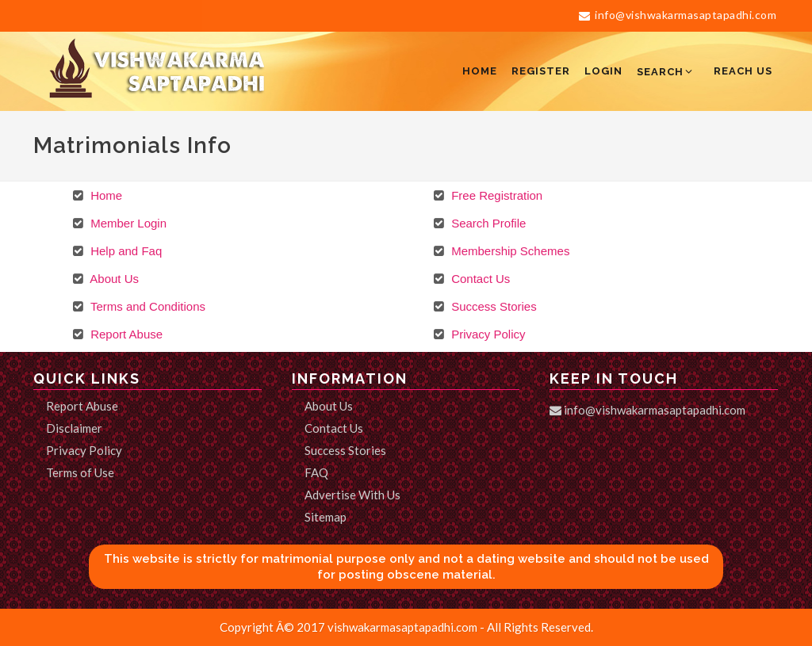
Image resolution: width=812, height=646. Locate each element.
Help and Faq (124, 251)
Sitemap (326, 517)
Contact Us (479, 279)
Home (105, 195)
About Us (113, 279)
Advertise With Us (352, 495)
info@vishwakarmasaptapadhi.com (678, 15)
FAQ (316, 472)
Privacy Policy (487, 334)
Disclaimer (74, 428)
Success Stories (492, 306)
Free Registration (495, 195)
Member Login (127, 223)
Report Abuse (125, 334)
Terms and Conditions (146, 306)
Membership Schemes (509, 251)
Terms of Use (80, 472)
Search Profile (487, 223)
